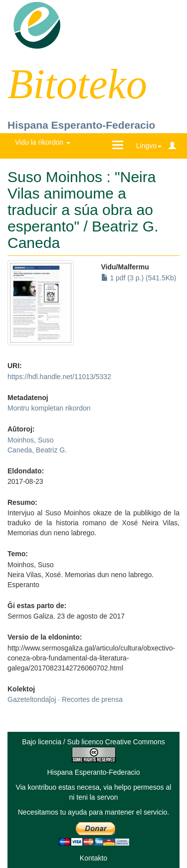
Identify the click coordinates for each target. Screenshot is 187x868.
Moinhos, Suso (31, 440)
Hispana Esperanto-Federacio (81, 125)
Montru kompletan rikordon (49, 408)
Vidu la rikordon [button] (43, 142)
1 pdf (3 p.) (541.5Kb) (139, 278)
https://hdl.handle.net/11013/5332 (59, 377)
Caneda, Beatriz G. (37, 450)
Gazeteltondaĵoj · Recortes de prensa (65, 699)
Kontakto (93, 858)
